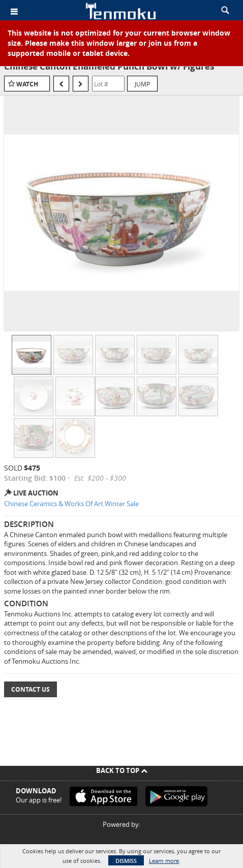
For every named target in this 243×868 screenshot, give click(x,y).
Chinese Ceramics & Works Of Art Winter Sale (71, 504)
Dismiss (126, 861)
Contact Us (31, 689)
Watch (27, 84)
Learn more (164, 861)
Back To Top (122, 770)
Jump (142, 84)
